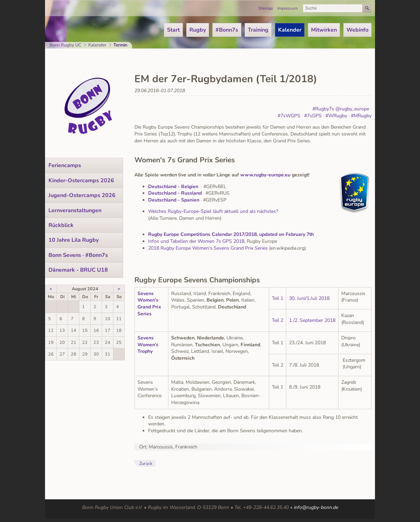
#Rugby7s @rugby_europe (341, 109)
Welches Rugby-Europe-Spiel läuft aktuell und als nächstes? (213, 211)
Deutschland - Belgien (173, 187)
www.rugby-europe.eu (265, 175)
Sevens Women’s (148, 297)
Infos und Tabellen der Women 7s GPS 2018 (196, 241)
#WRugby (336, 116)
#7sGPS (313, 116)
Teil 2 (278, 320)
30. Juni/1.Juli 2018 (309, 298)
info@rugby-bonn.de (316, 507)
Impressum (288, 8)
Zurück (146, 463)
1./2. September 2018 (312, 320)
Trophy (145, 351)
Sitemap (266, 8)
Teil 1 (278, 298)
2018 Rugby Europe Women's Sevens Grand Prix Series (208, 248)
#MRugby (361, 116)
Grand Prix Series (149, 310)
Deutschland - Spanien (174, 200)
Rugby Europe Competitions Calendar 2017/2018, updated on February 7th (231, 234)
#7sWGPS (289, 116)
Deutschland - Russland (175, 193)
